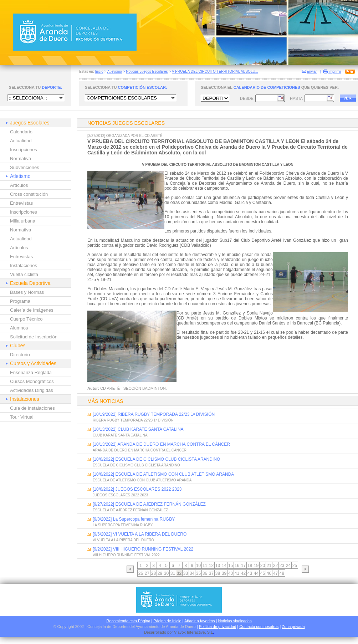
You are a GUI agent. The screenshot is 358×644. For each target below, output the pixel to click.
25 (295, 566)
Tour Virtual (22, 417)
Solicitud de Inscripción (34, 337)
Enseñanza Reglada (31, 372)
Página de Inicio (167, 621)
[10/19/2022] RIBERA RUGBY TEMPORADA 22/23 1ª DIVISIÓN (154, 414)
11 (205, 566)
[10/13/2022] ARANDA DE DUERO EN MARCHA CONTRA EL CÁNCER (161, 444)
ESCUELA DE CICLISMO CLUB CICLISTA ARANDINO (136, 465)
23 (282, 566)
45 (263, 573)
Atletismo (115, 71)
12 (211, 566)
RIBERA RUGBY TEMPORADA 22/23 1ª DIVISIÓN (133, 420)
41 (237, 573)
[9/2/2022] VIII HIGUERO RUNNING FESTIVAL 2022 (143, 549)
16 (237, 566)
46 (269, 573)
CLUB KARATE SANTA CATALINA (120, 435)
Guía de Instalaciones (32, 408)
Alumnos (19, 328)
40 (231, 573)
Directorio (20, 355)
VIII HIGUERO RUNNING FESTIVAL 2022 (126, 555)
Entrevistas (21, 203)
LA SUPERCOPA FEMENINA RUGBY (123, 525)
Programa (20, 301)
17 (243, 566)
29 (160, 573)
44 (256, 573)
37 (211, 573)
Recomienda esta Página (128, 621)
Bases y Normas (27, 292)
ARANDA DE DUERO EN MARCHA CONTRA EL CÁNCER (140, 450)
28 (154, 573)
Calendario (21, 132)
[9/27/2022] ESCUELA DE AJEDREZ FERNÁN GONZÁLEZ (149, 504)
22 (275, 566)
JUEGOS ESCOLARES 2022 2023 (120, 495)
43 (250, 573)
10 (198, 566)
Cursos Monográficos (32, 381)
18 (250, 566)
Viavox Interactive (190, 632)
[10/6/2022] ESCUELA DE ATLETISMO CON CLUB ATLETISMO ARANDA (163, 474)
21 (269, 566)
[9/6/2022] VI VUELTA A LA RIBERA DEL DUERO (140, 534)
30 (166, 573)
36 (205, 573)
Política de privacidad (218, 627)
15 (231, 566)
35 (198, 573)
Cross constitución (29, 194)
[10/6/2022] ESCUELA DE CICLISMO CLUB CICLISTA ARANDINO (156, 459)
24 (288, 566)
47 (275, 573)
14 (224, 566)
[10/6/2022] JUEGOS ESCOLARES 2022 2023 (137, 489)
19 (256, 566)
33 (186, 573)
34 (192, 573)
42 (243, 573)
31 (173, 573)
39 (224, 573)
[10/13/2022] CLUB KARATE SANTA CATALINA (138, 429)
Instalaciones (24, 265)
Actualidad (21, 141)
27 (147, 573)
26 (141, 573)
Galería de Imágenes (32, 310)
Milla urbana (23, 221)
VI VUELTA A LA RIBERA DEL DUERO (123, 540)
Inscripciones (24, 150)
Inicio (99, 71)
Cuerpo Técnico (26, 319)
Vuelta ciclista (24, 274)
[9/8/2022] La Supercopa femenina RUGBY (134, 519)
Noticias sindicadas (235, 621)
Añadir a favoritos (200, 621)
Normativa (21, 159)
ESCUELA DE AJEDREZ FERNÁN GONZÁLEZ (130, 510)
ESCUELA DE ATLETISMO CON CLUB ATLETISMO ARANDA (142, 480)
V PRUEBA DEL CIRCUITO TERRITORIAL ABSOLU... (215, 71)
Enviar (312, 71)
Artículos (19, 185)
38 (218, 573)
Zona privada (293, 627)
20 (263, 566)
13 (218, 566)
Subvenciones (25, 167)
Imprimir (335, 71)
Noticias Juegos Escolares (147, 71)
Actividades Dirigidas (32, 390)
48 (282, 573)
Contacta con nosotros (259, 627)
